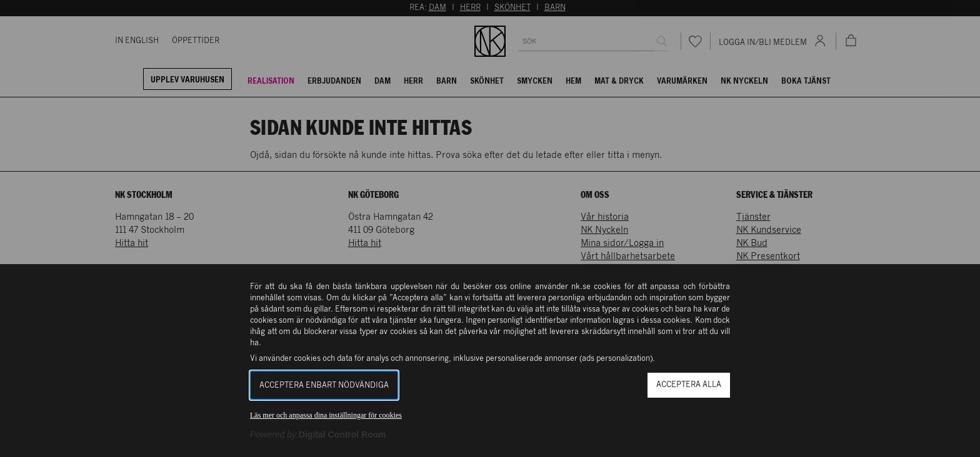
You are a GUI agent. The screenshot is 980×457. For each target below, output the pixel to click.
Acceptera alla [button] (689, 385)
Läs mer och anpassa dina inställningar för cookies (326, 415)
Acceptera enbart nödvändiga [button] (324, 386)
